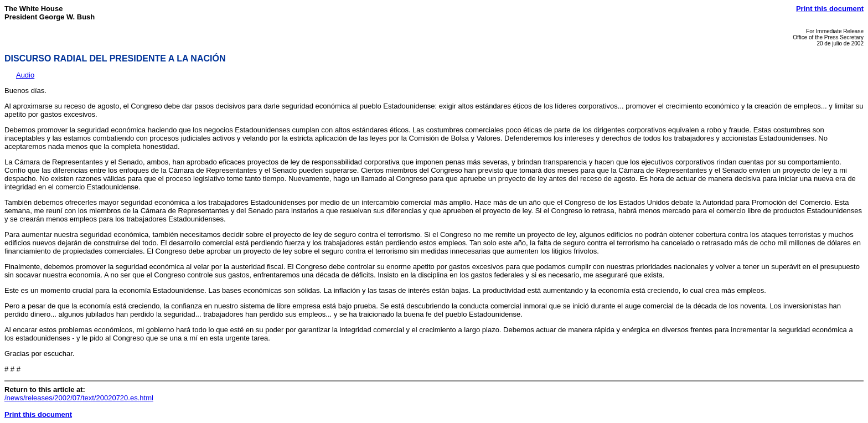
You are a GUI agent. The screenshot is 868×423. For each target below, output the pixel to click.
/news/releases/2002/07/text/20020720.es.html (79, 398)
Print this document (830, 9)
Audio (25, 75)
